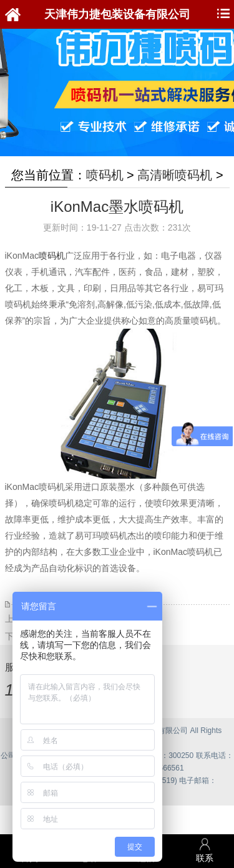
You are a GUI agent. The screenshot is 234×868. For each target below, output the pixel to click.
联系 (205, 850)
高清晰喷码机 (175, 175)
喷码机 (105, 175)
